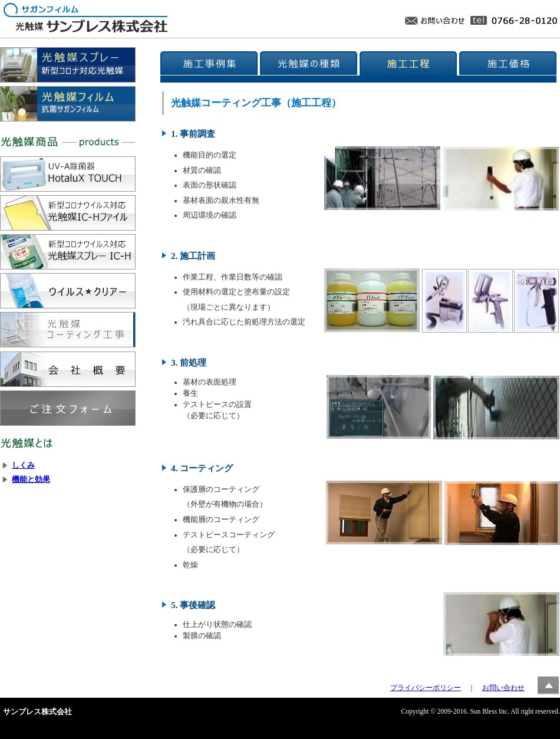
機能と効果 (31, 479)
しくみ (23, 465)
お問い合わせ (503, 688)
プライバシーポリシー (426, 688)
